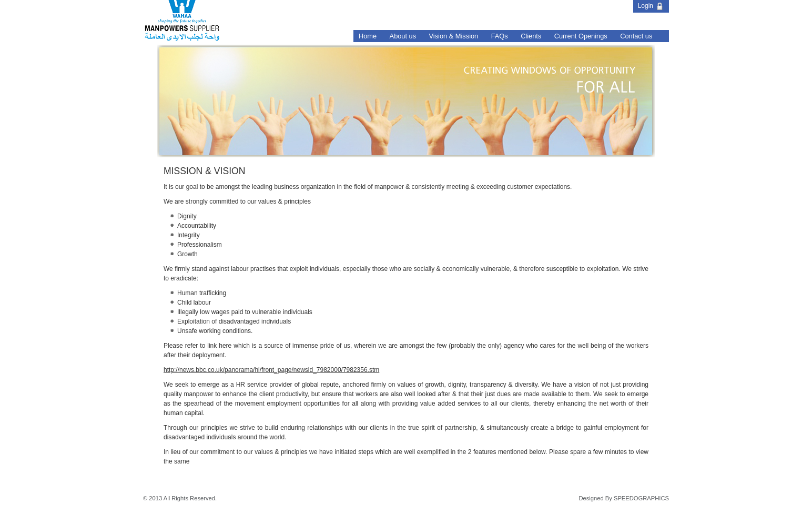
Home (368, 36)
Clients (531, 36)
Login (651, 6)
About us (403, 36)
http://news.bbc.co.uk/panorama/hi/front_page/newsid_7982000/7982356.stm (271, 370)
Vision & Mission (454, 36)
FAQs (500, 36)
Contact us (636, 36)
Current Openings (581, 36)
